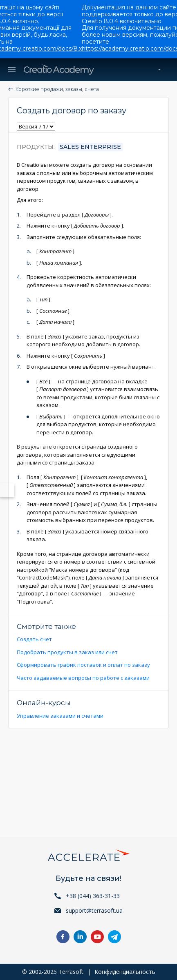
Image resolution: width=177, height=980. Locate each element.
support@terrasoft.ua (94, 910)
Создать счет (34, 639)
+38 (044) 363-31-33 (93, 896)
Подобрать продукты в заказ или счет (67, 652)
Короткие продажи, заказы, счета (57, 89)
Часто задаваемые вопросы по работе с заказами (83, 678)
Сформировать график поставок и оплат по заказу (83, 665)
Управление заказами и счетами (60, 716)
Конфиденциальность (125, 972)
